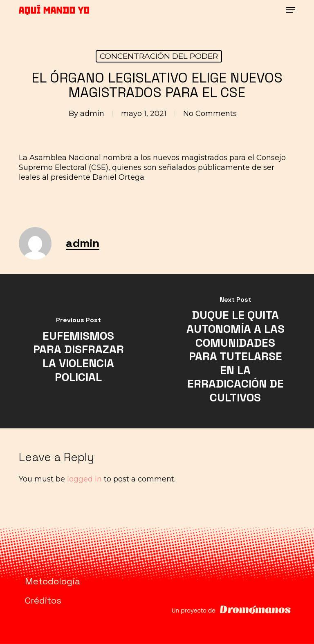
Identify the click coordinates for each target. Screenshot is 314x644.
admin (92, 114)
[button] (291, 10)
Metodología (53, 581)
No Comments (210, 114)
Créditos (43, 600)
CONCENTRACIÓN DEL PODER (159, 56)
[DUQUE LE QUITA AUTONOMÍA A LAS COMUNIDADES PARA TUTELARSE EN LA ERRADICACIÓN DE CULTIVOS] (235, 351)
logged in (84, 479)
